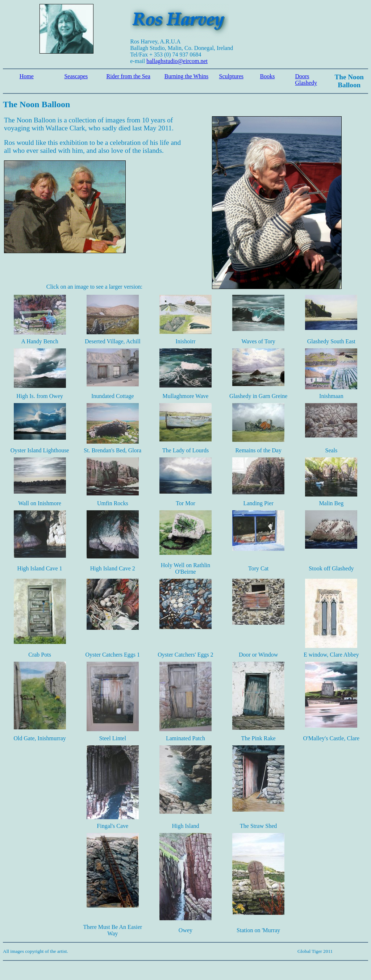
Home (27, 76)
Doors (302, 76)
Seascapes (76, 76)
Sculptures (232, 76)
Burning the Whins (186, 76)
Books (268, 76)
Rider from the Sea (128, 76)
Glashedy (306, 83)
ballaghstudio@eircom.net (177, 61)
